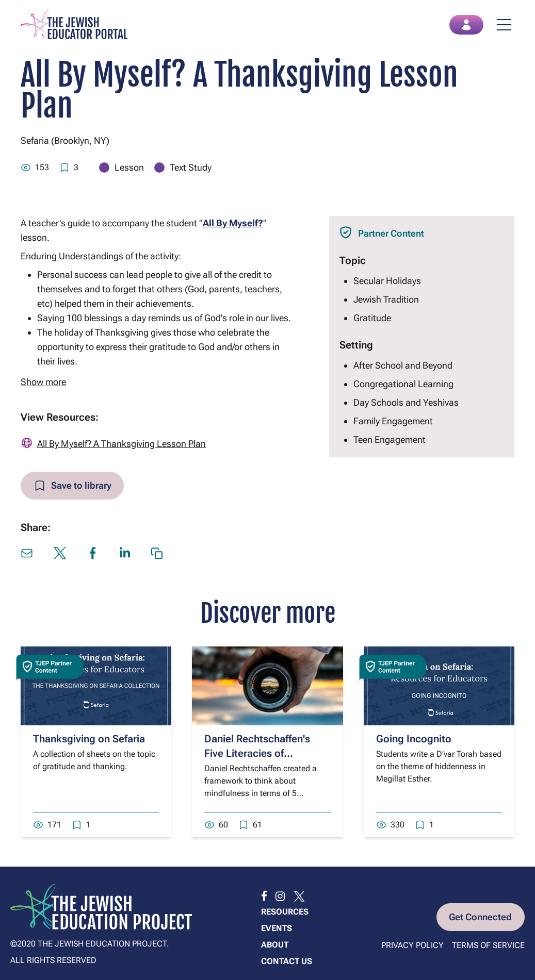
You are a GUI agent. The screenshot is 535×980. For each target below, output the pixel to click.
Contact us (287, 961)
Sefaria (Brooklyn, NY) (65, 141)
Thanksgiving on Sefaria (89, 739)
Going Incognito (414, 739)
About (275, 945)
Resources (285, 912)
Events (277, 928)
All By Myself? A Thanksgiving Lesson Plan (121, 444)
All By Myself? (233, 223)
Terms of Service (488, 945)
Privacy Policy (412, 945)
